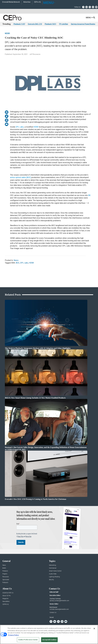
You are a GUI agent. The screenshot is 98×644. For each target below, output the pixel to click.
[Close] (94, 629)
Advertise (27, 2)
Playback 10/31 (50, 24)
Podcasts (5, 583)
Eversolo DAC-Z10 (35, 24)
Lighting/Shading (54, 577)
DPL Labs (20, 127)
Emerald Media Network (11, 2)
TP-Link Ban (64, 24)
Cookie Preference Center (28, 640)
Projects (5, 574)
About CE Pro (6, 596)
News (7, 33)
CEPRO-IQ (6, 604)
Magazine (5, 599)
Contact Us (53, 613)
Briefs (4, 568)
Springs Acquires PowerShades (83, 24)
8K (89, 195)
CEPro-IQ (37, 2)
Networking (52, 565)
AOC (18, 263)
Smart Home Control (55, 571)
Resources (6, 577)
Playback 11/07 (19, 24)
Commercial (53, 568)
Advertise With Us (8, 593)
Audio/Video (53, 574)
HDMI (36, 127)
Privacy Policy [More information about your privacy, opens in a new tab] (13, 635)
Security (51, 580)
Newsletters (6, 601)
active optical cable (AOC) (21, 177)
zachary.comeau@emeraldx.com (59, 601)
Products (5, 571)
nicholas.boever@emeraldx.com (59, 609)
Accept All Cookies (49, 640)
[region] (49, 634)
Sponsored (6, 580)
